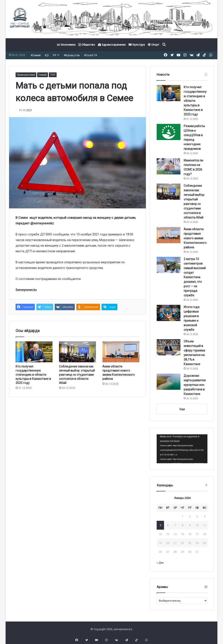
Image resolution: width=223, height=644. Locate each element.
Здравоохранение (112, 45)
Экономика (66, 45)
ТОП (53, 75)
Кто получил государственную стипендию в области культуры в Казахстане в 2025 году (33, 375)
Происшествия (26, 75)
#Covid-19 (90, 55)
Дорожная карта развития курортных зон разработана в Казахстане (195, 385)
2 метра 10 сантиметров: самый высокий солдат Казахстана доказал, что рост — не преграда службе (195, 277)
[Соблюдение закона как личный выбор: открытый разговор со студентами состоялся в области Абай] (77, 352)
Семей (43, 75)
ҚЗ (47, 55)
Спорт (154, 45)
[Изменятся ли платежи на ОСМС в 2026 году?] (169, 166)
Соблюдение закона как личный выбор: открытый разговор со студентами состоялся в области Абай (77, 375)
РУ (55, 55)
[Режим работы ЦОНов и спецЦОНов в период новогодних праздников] (169, 132)
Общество (87, 45)
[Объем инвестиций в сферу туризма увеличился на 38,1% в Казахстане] (169, 347)
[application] (182, 449)
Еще (182, 409)
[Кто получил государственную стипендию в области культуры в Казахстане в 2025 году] (34, 352)
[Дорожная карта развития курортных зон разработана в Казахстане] (169, 382)
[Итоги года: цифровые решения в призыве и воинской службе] (169, 313)
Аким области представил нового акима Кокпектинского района (195, 238)
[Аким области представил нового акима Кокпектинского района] (121, 352)
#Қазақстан (72, 55)
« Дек (160, 563)
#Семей (36, 55)
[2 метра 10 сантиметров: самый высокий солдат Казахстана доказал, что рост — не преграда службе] (169, 265)
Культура (137, 45)
